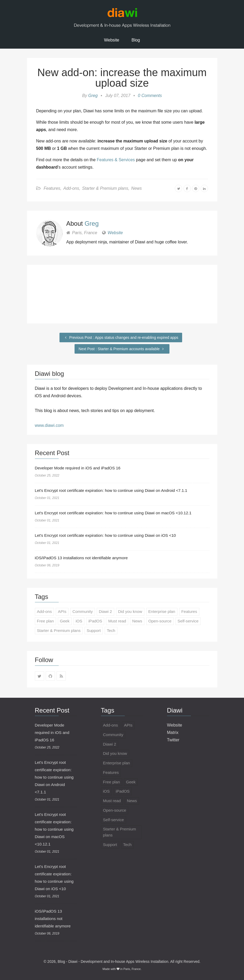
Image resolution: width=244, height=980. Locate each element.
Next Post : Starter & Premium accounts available (122, 349)
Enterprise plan (167, 612)
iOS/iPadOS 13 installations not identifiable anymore (84, 558)
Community (84, 612)
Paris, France (132, 969)
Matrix (173, 732)
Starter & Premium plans (105, 188)
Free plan (46, 621)
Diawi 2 (108, 612)
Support (96, 631)
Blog (136, 40)
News (136, 188)
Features (52, 188)
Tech (114, 631)
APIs (63, 612)
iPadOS (97, 621)
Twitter (173, 740)
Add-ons (71, 188)
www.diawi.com (49, 425)
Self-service (194, 621)
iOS (80, 621)
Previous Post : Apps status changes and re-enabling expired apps (121, 338)
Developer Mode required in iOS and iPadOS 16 (80, 468)
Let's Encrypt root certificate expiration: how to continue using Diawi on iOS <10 (109, 535)
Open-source (165, 621)
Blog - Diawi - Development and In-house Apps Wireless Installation (113, 961)
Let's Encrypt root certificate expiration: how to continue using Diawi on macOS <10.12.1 (118, 513)
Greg (93, 96)
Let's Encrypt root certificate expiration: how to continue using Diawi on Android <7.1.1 (115, 490)
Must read (120, 621)
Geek (66, 621)
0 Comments (150, 96)
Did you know (134, 612)
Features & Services (116, 160)
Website (112, 40)
